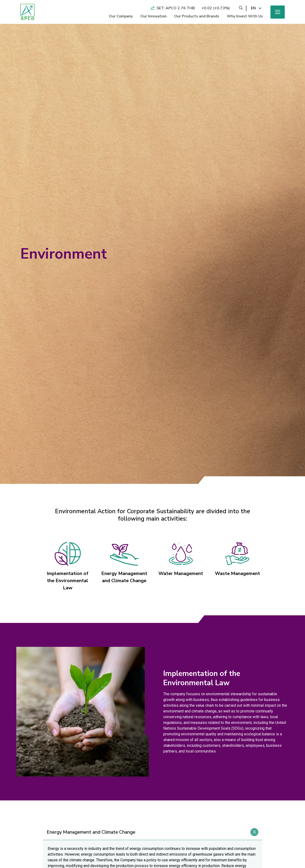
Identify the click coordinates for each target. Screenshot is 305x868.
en (253, 8)
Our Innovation (153, 16)
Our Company (121, 16)
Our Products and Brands (197, 16)
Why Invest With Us (245, 16)
